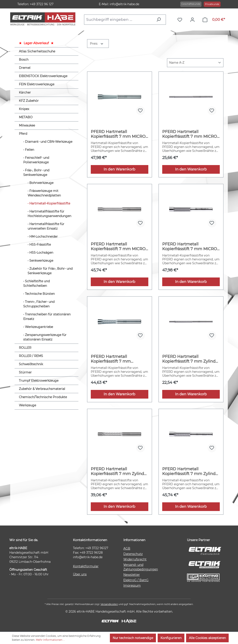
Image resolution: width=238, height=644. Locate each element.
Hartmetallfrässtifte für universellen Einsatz (46, 226)
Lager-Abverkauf (36, 43)
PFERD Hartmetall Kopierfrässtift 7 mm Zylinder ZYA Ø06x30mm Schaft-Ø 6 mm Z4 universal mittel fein (119, 471)
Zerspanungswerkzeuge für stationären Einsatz (45, 337)
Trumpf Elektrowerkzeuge (39, 381)
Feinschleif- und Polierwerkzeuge (36, 160)
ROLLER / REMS (31, 356)
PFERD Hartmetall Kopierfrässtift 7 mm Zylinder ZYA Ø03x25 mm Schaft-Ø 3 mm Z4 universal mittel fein (191, 359)
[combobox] (119, 19)
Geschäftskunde (191, 4)
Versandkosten (109, 604)
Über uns (80, 574)
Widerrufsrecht (135, 559)
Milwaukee (27, 125)
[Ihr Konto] (193, 20)
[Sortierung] (195, 63)
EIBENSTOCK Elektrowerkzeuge (43, 76)
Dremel (25, 68)
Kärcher (25, 92)
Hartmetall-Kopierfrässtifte (50, 203)
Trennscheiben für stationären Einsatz (47, 317)
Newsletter (132, 575)
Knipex (24, 109)
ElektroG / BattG (136, 580)
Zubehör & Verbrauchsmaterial (42, 389)
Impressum (132, 586)
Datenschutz (133, 554)
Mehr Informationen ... (50, 640)
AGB (127, 548)
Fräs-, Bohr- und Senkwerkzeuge (36, 173)
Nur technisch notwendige (133, 638)
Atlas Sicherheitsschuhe (37, 51)
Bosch (24, 60)
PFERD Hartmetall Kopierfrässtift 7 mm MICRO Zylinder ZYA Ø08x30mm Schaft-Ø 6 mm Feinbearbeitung (190, 247)
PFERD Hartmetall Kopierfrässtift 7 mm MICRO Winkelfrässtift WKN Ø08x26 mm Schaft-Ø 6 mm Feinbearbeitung (119, 134)
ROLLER (25, 348)
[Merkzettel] (181, 20)
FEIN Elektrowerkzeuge (37, 84)
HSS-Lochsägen (41, 253)
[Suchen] (160, 19)
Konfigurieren (171, 638)
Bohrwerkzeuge (41, 183)
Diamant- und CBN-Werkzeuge (49, 142)
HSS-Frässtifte (40, 245)
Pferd (23, 134)
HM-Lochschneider (44, 237)
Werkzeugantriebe (39, 327)
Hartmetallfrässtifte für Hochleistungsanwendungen (49, 214)
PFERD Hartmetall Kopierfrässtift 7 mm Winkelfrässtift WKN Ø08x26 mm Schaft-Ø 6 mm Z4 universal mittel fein (119, 359)
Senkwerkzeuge (41, 261)
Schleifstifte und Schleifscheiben (36, 283)
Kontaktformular (86, 566)
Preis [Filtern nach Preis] (97, 43)
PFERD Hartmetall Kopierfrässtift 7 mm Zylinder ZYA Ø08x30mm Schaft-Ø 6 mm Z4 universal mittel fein (191, 471)
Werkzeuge (27, 405)
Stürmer (25, 372)
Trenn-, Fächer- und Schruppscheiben (39, 304)
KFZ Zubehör (29, 101)
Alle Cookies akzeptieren (207, 638)
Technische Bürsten (40, 294)
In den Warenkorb (119, 169)
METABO (26, 117)
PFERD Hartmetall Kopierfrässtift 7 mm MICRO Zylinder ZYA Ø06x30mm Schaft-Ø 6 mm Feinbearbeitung (118, 247)
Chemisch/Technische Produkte (43, 397)
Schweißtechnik (31, 364)
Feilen (30, 150)
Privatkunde (212, 4)
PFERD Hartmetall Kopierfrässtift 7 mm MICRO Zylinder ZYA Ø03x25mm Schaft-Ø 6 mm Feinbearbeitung (190, 134)
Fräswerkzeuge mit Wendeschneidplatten (44, 193)
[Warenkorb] (214, 20)
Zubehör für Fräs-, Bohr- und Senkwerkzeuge (50, 271)
